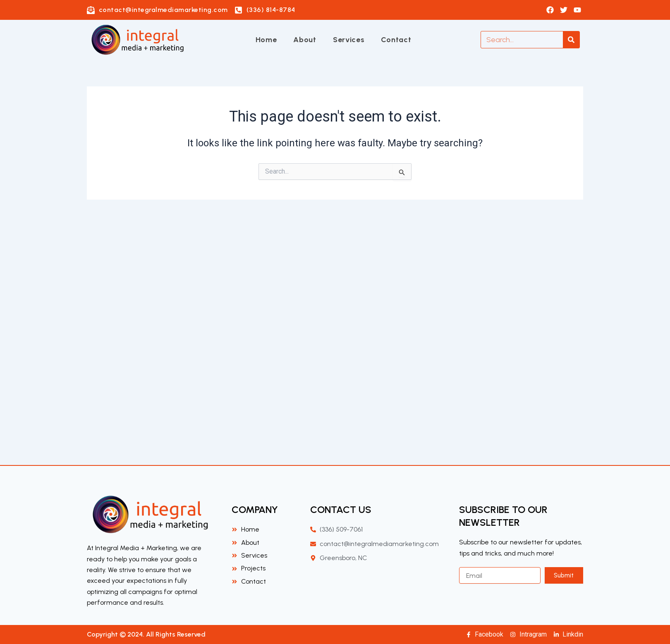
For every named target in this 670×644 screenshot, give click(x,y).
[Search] (571, 40)
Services (349, 40)
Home (266, 40)
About (305, 40)
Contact (396, 40)
